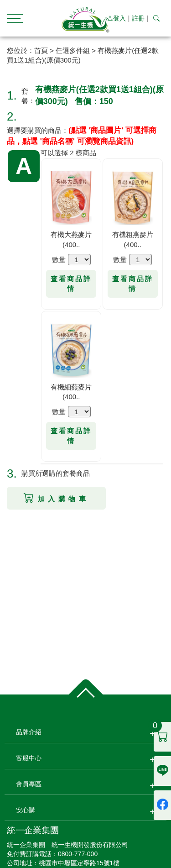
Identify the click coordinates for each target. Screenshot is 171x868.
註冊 (138, 18)
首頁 (41, 50)
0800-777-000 (78, 854)
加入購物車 (56, 498)
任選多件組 (73, 50)
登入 (116, 18)
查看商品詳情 (71, 284)
